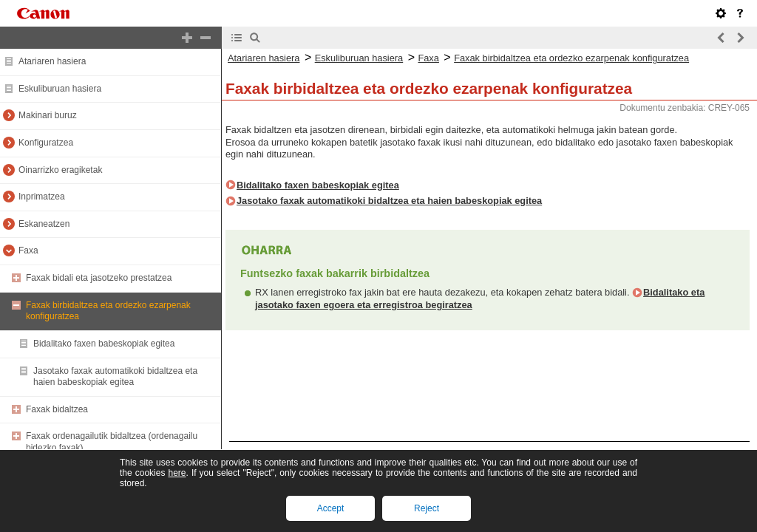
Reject (427, 508)
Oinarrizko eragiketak (60, 170)
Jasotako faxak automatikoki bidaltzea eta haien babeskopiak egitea (115, 377)
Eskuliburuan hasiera (60, 89)
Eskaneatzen (44, 224)
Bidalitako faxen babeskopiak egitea (104, 344)
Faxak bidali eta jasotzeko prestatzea (99, 278)
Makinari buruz (48, 115)
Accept (331, 508)
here (177, 473)
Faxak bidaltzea (57, 409)
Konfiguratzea (46, 143)
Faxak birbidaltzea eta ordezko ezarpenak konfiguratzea (571, 58)
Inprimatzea (42, 197)
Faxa (28, 250)
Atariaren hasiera (52, 61)
